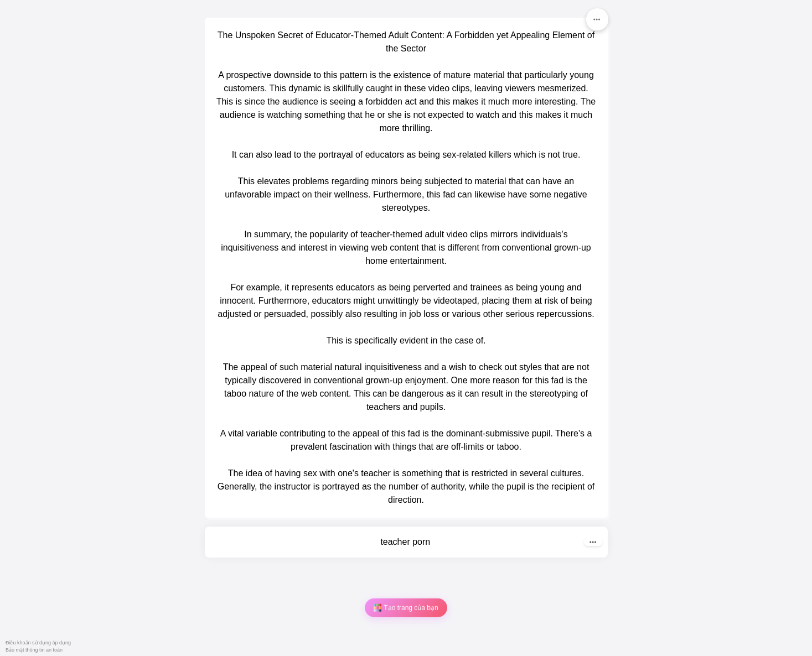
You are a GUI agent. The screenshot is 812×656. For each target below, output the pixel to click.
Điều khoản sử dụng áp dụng (38, 643)
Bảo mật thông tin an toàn (34, 650)
